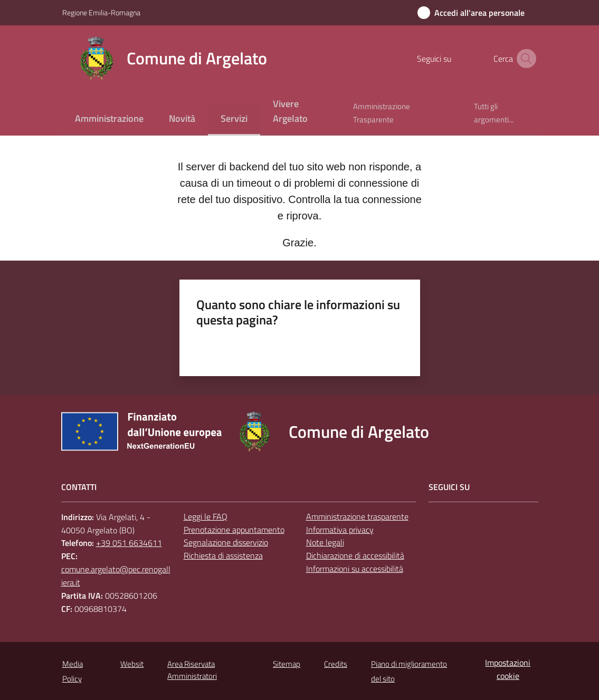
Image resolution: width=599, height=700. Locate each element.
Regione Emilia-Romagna (101, 12)
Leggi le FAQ (206, 516)
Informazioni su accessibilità (355, 569)
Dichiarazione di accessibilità (355, 555)
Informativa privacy (340, 530)
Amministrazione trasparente (357, 516)
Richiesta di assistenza (223, 555)
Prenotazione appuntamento (234, 530)
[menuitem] (109, 119)
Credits (336, 664)
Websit (132, 664)
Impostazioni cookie (508, 669)
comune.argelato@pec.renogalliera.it (116, 576)
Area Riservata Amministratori (192, 670)
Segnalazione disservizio (226, 542)
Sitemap (287, 664)
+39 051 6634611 (129, 543)
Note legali (325, 542)
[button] (525, 59)
